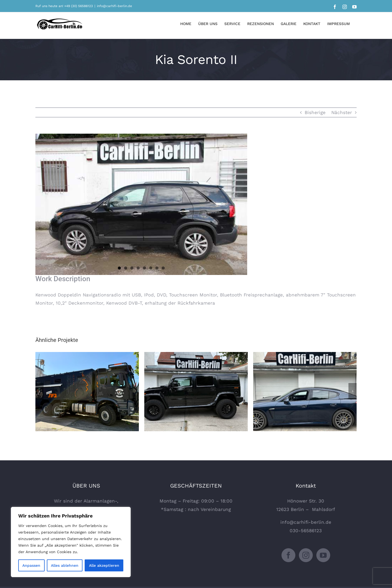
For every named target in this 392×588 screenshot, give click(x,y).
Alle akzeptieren (104, 565)
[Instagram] (306, 555)
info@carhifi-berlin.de (114, 6)
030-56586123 (306, 531)
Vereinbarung (216, 509)
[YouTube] (323, 555)
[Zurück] (39, 391)
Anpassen (31, 565)
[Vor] (353, 391)
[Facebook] (288, 555)
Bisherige (315, 112)
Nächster (342, 112)
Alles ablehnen (65, 565)
